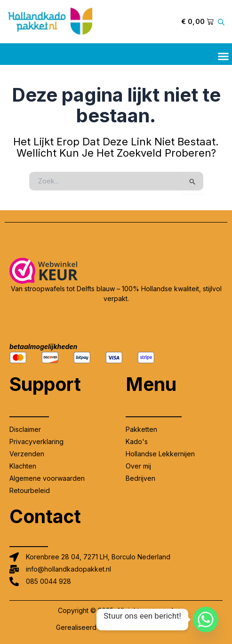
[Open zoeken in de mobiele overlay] (223, 22)
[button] (224, 56)
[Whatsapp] (206, 620)
